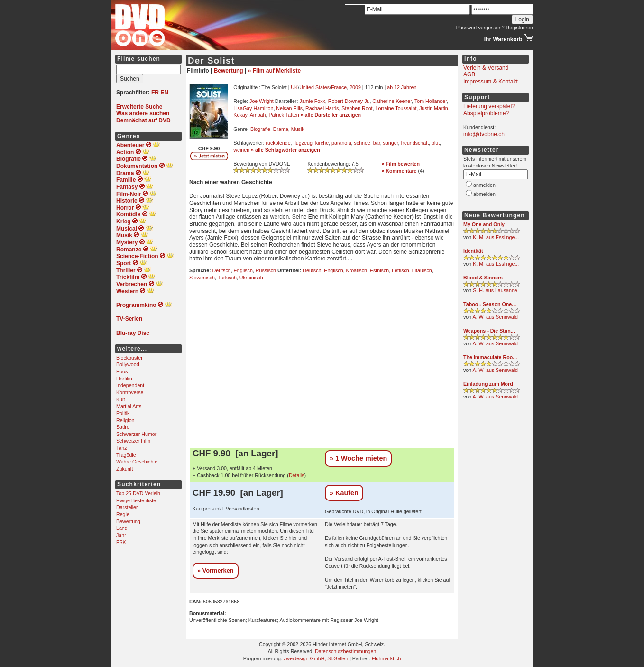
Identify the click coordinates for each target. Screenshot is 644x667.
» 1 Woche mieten (358, 458)
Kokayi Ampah (249, 115)
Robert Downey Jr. (349, 101)
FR (155, 93)
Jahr (121, 535)
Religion (125, 420)
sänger (391, 143)
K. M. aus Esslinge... (496, 237)
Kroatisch (357, 270)
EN (164, 93)
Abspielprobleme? (486, 113)
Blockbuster (129, 358)
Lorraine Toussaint (396, 108)
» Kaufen (344, 493)
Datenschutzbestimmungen (345, 651)
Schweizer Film (133, 441)
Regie (123, 514)
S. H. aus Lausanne (495, 290)
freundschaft (415, 143)
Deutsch (222, 270)
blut (436, 143)
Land (122, 528)
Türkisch (227, 278)
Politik (123, 413)
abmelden (484, 194)
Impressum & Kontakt (491, 82)
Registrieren (520, 28)
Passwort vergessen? (480, 28)
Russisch (266, 270)
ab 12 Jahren (402, 87)
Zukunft (125, 469)
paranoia (341, 143)
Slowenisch (202, 278)
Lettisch (400, 270)
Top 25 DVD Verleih (138, 493)
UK (294, 87)
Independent (130, 385)
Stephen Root (357, 108)
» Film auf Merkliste (274, 71)
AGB (469, 74)
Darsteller (127, 507)
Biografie (260, 129)
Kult (120, 399)
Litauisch (422, 270)
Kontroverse (130, 392)
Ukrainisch (251, 278)
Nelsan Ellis (289, 108)
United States (314, 87)
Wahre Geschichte (137, 462)
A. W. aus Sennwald (495, 317)
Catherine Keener (392, 101)
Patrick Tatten (284, 115)
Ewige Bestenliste (136, 500)
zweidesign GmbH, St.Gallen (316, 658)
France (339, 87)
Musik (298, 129)
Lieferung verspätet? (489, 106)
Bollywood (128, 364)
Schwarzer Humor (136, 434)
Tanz (122, 448)
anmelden (484, 185)
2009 (355, 87)
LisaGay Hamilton (253, 108)
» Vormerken (216, 570)
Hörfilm (124, 379)
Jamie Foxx (312, 101)
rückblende (278, 143)
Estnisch (379, 270)
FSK (121, 542)
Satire (123, 427)
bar (377, 143)
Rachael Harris (322, 108)
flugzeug (303, 143)
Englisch (243, 270)
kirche (322, 143)
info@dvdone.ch (484, 134)
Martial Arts (129, 406)
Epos (122, 371)
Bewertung (128, 521)
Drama (281, 129)
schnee (362, 143)
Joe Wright (262, 101)
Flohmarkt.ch (386, 658)
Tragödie (126, 455)
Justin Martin (433, 108)
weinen (241, 150)
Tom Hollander (431, 101)
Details (297, 475)
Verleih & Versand (486, 68)
